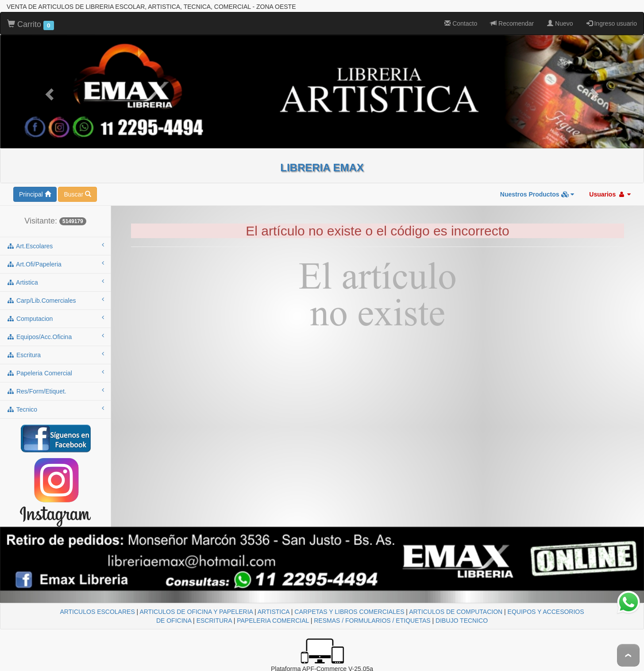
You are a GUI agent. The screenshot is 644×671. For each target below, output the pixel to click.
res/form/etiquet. (55, 391)
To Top (628, 655)
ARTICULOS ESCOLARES (97, 612)
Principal (35, 194)
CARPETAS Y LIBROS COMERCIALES (349, 612)
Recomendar (512, 23)
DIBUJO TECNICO (462, 621)
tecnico (55, 409)
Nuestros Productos (537, 194)
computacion (55, 318)
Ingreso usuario (612, 23)
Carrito (31, 25)
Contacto (461, 23)
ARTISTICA (274, 612)
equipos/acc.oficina (55, 336)
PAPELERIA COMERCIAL (273, 621)
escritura (55, 355)
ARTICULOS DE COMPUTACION (456, 612)
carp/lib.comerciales (55, 300)
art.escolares (55, 246)
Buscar (77, 194)
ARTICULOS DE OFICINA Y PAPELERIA (196, 612)
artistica (55, 282)
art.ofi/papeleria (55, 264)
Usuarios (610, 194)
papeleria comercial (55, 373)
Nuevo (560, 23)
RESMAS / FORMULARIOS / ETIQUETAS (372, 621)
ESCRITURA (214, 621)
